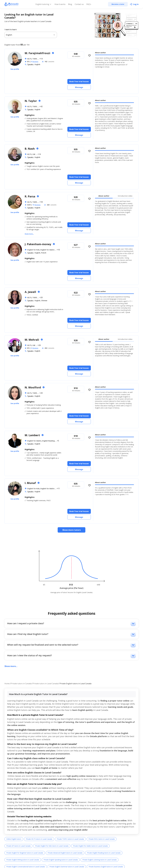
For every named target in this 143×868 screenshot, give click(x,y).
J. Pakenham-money (38, 244)
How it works (60, 4)
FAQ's (89, 4)
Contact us (79, 4)
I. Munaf (31, 483)
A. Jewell (31, 292)
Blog (70, 4)
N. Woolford (33, 387)
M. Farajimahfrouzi (38, 53)
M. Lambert (33, 435)
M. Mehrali (32, 340)
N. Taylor (31, 101)
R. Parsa (30, 196)
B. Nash (30, 149)
